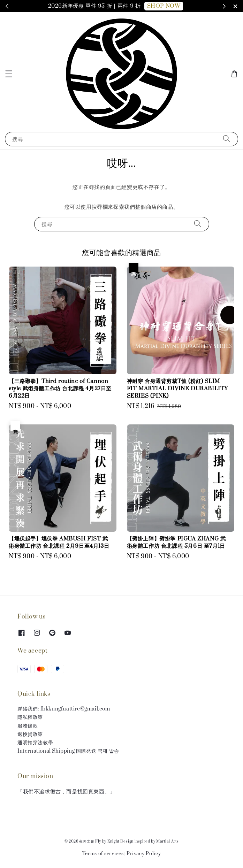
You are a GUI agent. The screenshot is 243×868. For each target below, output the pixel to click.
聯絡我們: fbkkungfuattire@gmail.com (64, 709)
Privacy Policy (144, 854)
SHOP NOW (164, 6)
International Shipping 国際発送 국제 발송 (68, 751)
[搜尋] (227, 139)
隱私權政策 (30, 717)
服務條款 (28, 726)
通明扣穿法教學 (35, 743)
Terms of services (103, 854)
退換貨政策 (30, 734)
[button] (9, 74)
